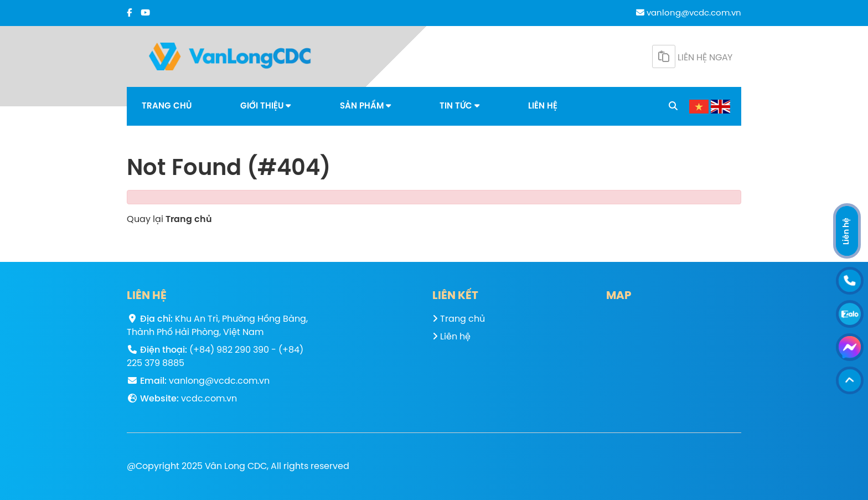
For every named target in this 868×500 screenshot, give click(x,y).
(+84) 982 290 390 (229, 350)
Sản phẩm (365, 106)
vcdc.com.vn (209, 399)
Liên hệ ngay (692, 56)
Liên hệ (543, 106)
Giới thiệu (265, 106)
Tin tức (459, 106)
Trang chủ (167, 106)
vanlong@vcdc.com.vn (689, 13)
